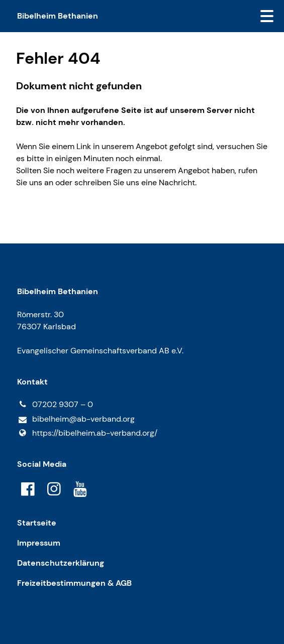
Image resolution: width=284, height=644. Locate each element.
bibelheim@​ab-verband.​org (76, 419)
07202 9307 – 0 (55, 405)
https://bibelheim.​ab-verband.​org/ (87, 433)
